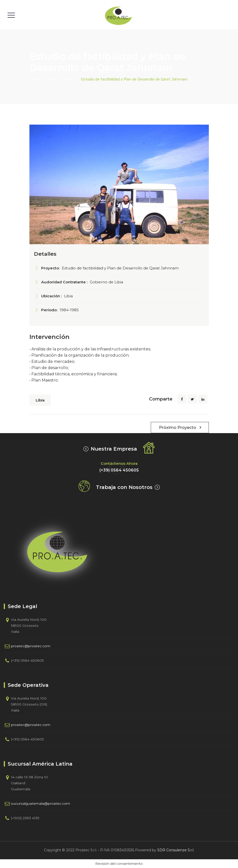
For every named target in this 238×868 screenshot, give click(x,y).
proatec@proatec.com (31, 646)
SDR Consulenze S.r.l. (176, 850)
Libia (40, 400)
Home (35, 79)
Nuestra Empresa (114, 449)
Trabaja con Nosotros (124, 487)
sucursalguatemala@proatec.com (40, 803)
